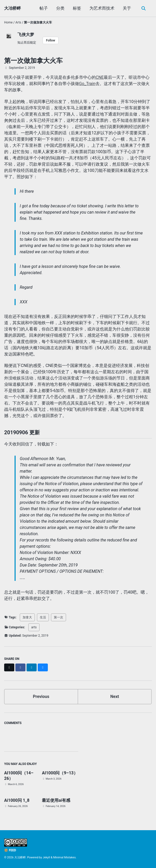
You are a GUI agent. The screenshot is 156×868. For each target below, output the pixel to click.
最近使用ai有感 (56, 800)
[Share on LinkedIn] (32, 667)
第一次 (58, 617)
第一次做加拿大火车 (33, 61)
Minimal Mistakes (65, 857)
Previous (41, 697)
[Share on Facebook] (20, 667)
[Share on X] (9, 667)
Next (115, 697)
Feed (10, 850)
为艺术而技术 (102, 8)
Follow (51, 40)
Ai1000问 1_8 (17, 800)
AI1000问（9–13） (60, 773)
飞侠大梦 (26, 35)
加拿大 (27, 617)
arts (34, 627)
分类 (60, 8)
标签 (77, 8)
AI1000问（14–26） (19, 776)
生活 (43, 617)
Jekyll (46, 857)
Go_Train (87, 84)
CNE (100, 77)
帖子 (44, 8)
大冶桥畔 (12, 8)
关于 (127, 8)
